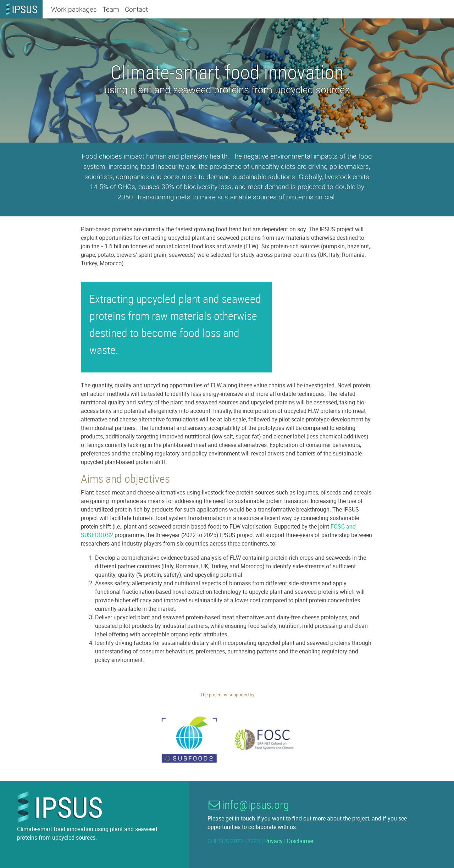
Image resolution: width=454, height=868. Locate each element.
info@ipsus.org (248, 804)
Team (111, 9)
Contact (136, 9)
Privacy (273, 841)
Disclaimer (300, 841)
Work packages (74, 9)
